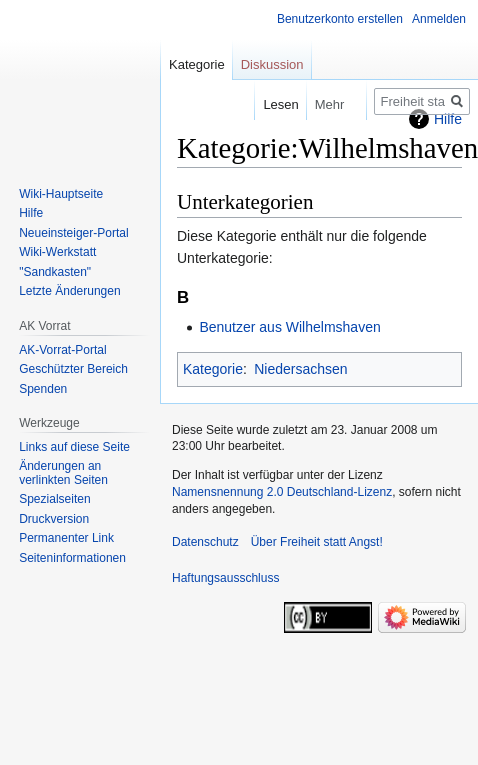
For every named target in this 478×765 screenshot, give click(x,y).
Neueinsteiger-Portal (73, 233)
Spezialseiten (54, 499)
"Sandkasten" (55, 272)
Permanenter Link (66, 538)
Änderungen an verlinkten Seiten (63, 473)
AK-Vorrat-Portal (62, 350)
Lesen (267, 104)
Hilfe (31, 213)
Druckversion (54, 519)
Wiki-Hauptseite (61, 194)
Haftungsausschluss (225, 578)
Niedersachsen (300, 369)
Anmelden (439, 19)
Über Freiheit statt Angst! (317, 542)
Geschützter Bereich (73, 369)
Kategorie (213, 369)
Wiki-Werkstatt (57, 252)
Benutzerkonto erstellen (340, 19)
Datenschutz (205, 542)
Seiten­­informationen (72, 558)
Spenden (43, 389)
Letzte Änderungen (69, 291)
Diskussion (272, 64)
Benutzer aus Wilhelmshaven (289, 327)
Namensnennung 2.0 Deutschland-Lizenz (282, 492)
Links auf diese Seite (74, 447)
